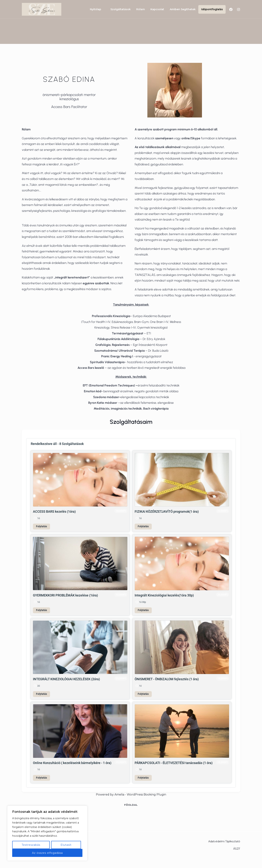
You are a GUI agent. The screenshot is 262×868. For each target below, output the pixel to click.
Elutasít (66, 845)
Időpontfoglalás (212, 9)
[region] (47, 833)
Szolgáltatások (123, 9)
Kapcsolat (159, 9)
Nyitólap (98, 9)
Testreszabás (31, 845)
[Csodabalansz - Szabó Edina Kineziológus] (42, 9)
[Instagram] (239, 9)
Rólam (142, 9)
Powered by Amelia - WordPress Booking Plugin (131, 795)
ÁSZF (237, 849)
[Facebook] (231, 9)
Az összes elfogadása (47, 853)
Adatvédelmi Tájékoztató (224, 841)
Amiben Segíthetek (183, 9)
